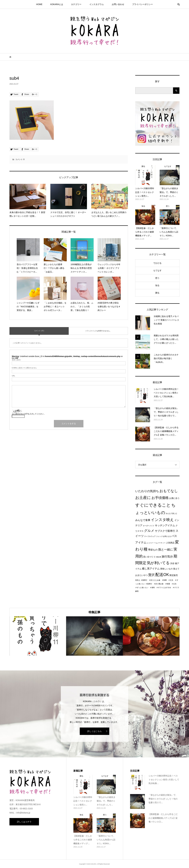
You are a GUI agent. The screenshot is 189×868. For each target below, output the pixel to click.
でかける (157, 263)
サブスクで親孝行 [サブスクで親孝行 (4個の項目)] (165, 531)
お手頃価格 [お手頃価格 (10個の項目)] (160, 498)
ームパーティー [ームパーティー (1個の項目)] (160, 543)
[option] (38, 636)
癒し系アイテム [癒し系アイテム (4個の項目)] (151, 569)
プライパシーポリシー (142, 4)
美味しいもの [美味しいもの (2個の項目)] (166, 569)
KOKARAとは (57, 4)
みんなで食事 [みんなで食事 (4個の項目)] (143, 520)
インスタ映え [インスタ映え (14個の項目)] (162, 520)
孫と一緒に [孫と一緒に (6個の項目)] (166, 549)
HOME (39, 4)
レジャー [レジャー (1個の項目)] (150, 543)
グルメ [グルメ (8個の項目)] (149, 531)
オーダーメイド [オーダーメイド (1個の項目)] (149, 526)
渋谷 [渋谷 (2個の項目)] (172, 563)
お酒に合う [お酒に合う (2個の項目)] (174, 498)
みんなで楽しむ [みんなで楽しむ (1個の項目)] (172, 513)
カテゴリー (76, 4)
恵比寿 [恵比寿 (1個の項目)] (159, 557)
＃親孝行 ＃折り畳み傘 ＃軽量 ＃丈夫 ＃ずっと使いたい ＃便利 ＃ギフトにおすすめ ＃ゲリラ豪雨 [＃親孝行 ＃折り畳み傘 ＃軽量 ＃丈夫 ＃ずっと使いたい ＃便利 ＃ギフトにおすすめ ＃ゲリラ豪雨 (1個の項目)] (157, 587)
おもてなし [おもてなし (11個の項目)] (169, 491)
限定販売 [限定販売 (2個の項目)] (174, 575)
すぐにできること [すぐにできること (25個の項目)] (153, 505)
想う (157, 278)
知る (157, 285)
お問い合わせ (118, 4)
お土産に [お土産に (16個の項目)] (143, 498)
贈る (157, 293)
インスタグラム (97, 4)
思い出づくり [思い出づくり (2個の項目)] (149, 557)
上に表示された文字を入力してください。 (29, 414)
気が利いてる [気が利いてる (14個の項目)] (158, 563)
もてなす (157, 270)
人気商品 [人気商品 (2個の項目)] (170, 543)
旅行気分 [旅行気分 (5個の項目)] (167, 557)
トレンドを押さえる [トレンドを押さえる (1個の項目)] (164, 536)
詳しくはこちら (94, 731)
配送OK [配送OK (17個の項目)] (162, 575)
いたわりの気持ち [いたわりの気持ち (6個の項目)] (147, 491)
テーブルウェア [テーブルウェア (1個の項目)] (150, 536)
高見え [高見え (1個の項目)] (138, 580)
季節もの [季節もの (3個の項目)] (153, 550)
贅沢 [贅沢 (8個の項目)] (151, 575)
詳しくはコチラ (24, 822)
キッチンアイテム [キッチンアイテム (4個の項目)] (165, 525)
